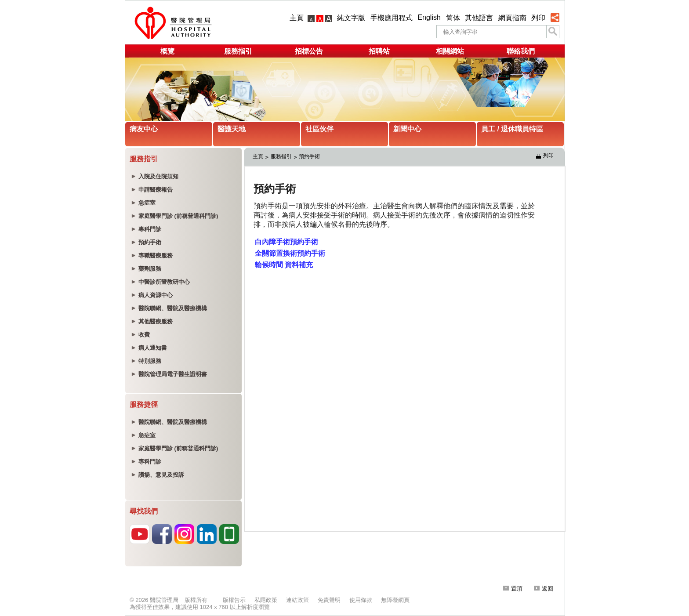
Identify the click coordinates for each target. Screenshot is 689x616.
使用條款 (361, 600)
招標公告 (309, 51)
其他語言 (479, 18)
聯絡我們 (521, 51)
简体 (453, 18)
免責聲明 (329, 600)
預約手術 (309, 156)
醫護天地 (232, 129)
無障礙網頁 (395, 600)
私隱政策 (266, 600)
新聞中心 (407, 129)
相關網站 (450, 51)
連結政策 (297, 600)
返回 (544, 589)
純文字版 (351, 18)
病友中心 (144, 129)
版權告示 (234, 600)
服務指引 (238, 51)
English (429, 17)
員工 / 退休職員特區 (512, 129)
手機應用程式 (392, 18)
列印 (538, 18)
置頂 (513, 589)
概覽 (167, 51)
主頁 (297, 18)
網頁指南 (512, 18)
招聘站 (379, 51)
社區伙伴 (319, 129)
